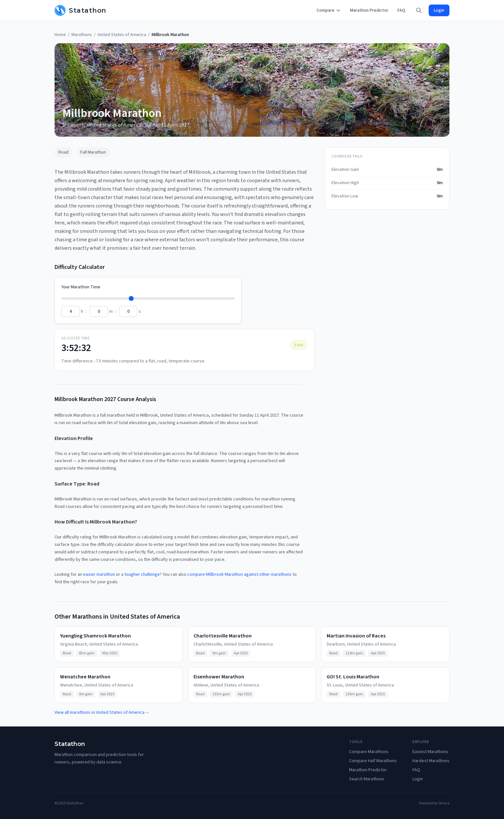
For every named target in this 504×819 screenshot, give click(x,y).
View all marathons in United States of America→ (102, 712)
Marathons (82, 35)
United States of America (122, 35)
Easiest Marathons (430, 752)
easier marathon (99, 574)
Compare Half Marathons (373, 761)
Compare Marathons (369, 752)
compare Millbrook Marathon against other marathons (239, 574)
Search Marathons (367, 779)
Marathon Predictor (369, 10)
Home (60, 35)
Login (439, 10)
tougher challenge (142, 574)
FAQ (401, 10)
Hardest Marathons (431, 761)
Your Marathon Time (81, 287)
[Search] (419, 10)
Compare (329, 10)
